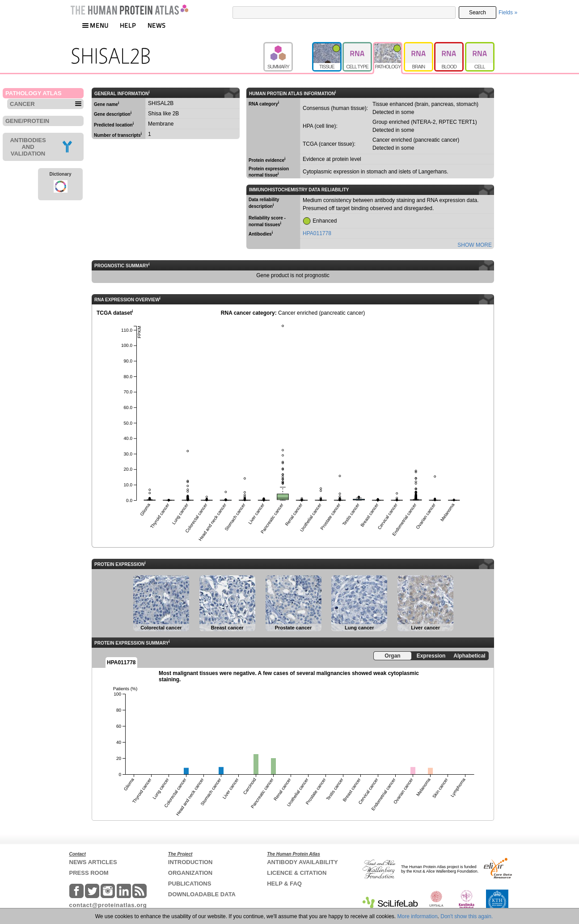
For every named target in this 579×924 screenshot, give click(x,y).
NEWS (157, 25)
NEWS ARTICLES (93, 862)
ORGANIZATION (190, 873)
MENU (95, 25)
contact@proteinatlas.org (108, 905)
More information (418, 916)
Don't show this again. (467, 916)
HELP (128, 25)
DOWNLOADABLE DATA (202, 894)
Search (478, 13)
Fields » (508, 13)
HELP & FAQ (284, 884)
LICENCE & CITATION (297, 873)
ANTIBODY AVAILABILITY (302, 862)
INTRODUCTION (190, 862)
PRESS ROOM (89, 873)
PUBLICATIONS (190, 884)
